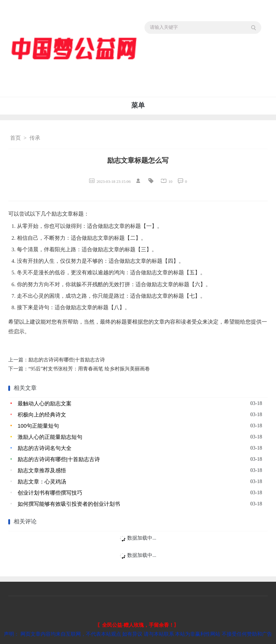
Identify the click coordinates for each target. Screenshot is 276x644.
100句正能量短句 (38, 426)
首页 (15, 138)
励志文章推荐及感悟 (42, 470)
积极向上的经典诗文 (42, 415)
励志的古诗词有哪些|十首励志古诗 (67, 360)
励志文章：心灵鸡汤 (42, 481)
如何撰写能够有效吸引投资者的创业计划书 (69, 504)
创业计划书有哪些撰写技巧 (50, 493)
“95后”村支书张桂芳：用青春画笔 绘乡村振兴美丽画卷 (89, 369)
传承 (35, 138)
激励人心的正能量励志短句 (50, 437)
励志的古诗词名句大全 (45, 448)
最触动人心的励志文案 (45, 403)
